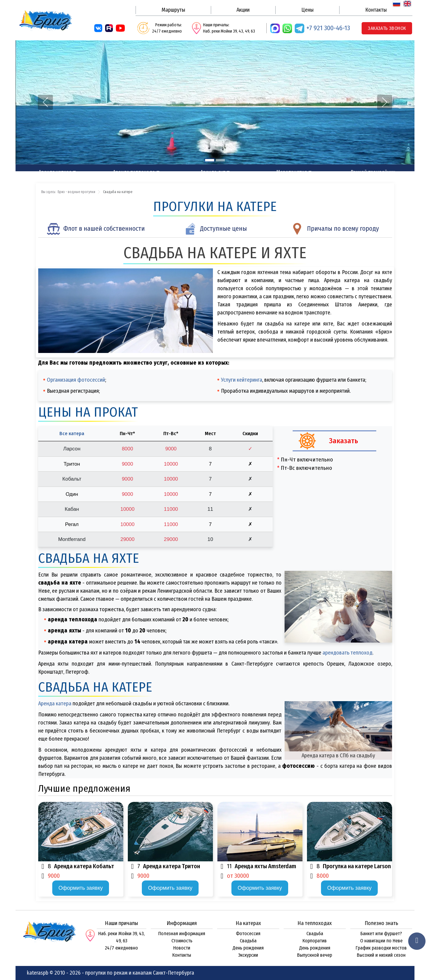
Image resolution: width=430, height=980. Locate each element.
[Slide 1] (210, 160)
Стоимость (182, 941)
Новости (182, 948)
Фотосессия (248, 934)
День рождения (248, 948)
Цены (307, 10)
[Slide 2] (220, 160)
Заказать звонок (387, 28)
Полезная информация (182, 934)
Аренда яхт (213, 172)
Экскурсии (248, 955)
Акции (243, 10)
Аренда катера (55, 172)
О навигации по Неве (381, 941)
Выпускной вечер (315, 955)
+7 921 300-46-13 (328, 28)
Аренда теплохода (134, 172)
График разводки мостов (381, 948)
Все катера (72, 434)
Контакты (376, 10)
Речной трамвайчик (373, 172)
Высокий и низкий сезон (381, 955)
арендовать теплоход (347, 653)
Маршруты (173, 10)
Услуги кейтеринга (242, 380)
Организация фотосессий (76, 380)
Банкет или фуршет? (381, 934)
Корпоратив (315, 941)
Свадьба (248, 941)
